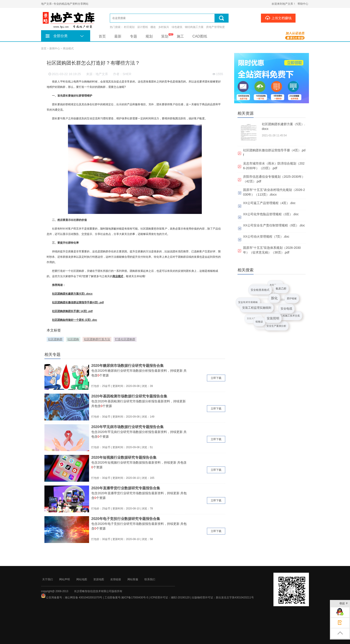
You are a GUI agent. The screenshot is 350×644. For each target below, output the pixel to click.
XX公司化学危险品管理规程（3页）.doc (271, 214)
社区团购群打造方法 (97, 339)
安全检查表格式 (260, 291)
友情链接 (116, 579)
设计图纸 (143, 27)
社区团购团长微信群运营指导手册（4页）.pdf (274, 153)
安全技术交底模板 (248, 302)
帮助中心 (303, 4)
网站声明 (65, 579)
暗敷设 (259, 322)
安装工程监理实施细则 (256, 309)
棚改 (153, 27)
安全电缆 (286, 310)
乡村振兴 (164, 27)
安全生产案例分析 (276, 326)
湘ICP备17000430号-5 (135, 598)
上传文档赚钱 (278, 18)
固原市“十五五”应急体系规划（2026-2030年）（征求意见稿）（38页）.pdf (272, 250)
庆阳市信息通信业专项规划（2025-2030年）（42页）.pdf (274, 179)
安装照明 (272, 319)
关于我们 (48, 579)
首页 (102, 36)
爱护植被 (292, 299)
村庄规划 (129, 27)
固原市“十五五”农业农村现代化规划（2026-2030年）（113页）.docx (274, 192)
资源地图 (99, 579)
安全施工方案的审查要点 (283, 299)
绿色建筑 (177, 27)
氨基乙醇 (281, 289)
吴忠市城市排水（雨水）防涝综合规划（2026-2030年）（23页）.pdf (274, 166)
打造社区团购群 (125, 339)
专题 (133, 36)
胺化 (274, 300)
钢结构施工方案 (194, 27)
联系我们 (150, 579)
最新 (118, 36)
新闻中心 (55, 49)
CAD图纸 (200, 36)
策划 (165, 36)
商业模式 (68, 49)
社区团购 (73, 339)
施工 (180, 36)
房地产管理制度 (215, 27)
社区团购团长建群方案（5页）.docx (283, 126)
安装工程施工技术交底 (287, 316)
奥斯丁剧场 (275, 285)
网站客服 (133, 579)
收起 (344, 604)
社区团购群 (55, 339)
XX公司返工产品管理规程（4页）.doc (269, 203)
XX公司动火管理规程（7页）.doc (266, 236)
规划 (149, 36)
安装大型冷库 (254, 318)
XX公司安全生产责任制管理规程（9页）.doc (274, 225)
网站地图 (82, 579)
